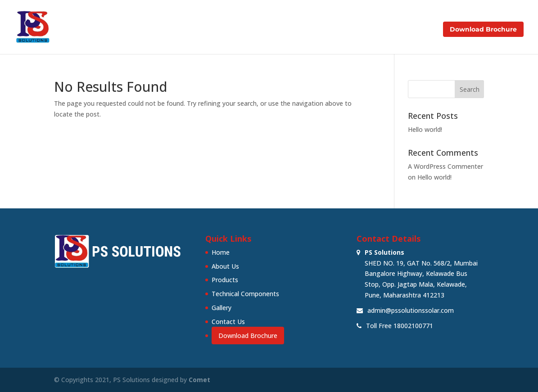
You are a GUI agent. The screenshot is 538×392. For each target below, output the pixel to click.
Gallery (372, 30)
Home (167, 30)
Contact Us (413, 30)
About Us (204, 30)
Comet (199, 380)
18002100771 (413, 326)
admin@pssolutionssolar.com (411, 310)
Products (246, 30)
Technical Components (311, 30)
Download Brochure (483, 29)
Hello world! (425, 129)
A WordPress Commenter (445, 166)
